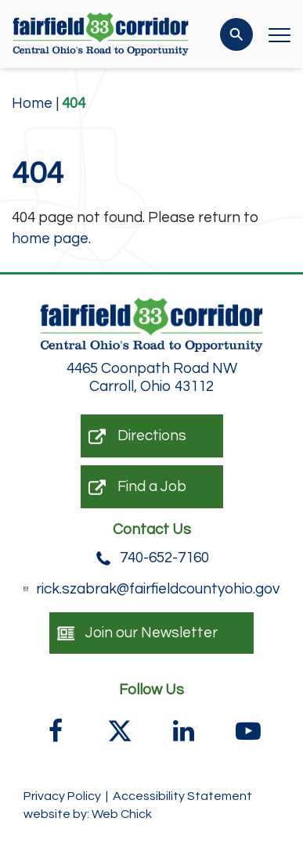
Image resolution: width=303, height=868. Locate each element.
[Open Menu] (280, 34)
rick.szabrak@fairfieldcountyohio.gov (151, 589)
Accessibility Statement (182, 796)
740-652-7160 (152, 558)
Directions (137, 436)
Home (32, 103)
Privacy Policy (62, 796)
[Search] (236, 34)
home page (50, 239)
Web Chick (122, 814)
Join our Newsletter (137, 633)
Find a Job (137, 487)
